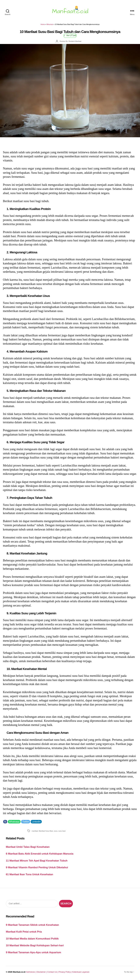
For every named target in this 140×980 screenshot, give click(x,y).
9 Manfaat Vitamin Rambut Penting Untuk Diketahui (37, 867)
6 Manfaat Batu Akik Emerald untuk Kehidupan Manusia (40, 854)
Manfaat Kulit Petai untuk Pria (24, 932)
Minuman (50, 24)
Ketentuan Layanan (81, 972)
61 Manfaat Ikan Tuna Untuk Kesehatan (29, 874)
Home (43, 24)
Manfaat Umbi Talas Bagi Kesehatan (28, 847)
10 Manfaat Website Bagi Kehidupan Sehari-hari (35, 945)
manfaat (35, 831)
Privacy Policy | (65, 972)
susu (56, 831)
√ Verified (70, 35)
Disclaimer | (42, 972)
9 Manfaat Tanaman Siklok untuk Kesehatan (32, 925)
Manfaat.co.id (19, 972)
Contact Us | (53, 972)
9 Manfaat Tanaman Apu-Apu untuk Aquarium (33, 952)
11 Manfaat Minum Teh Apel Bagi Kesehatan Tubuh (37, 861)
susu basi (62, 831)
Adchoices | (31, 972)
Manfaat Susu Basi (46, 831)
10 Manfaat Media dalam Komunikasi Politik (32, 939)
